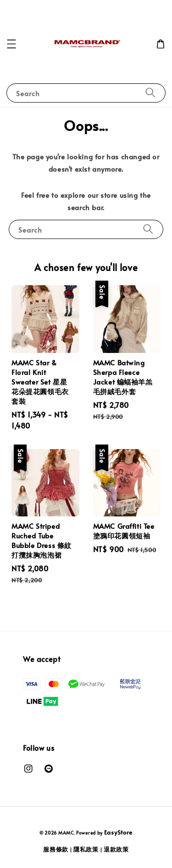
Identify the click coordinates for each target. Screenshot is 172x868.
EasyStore (118, 832)
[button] (11, 44)
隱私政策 (86, 849)
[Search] (150, 93)
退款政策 (116, 849)
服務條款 (56, 849)
